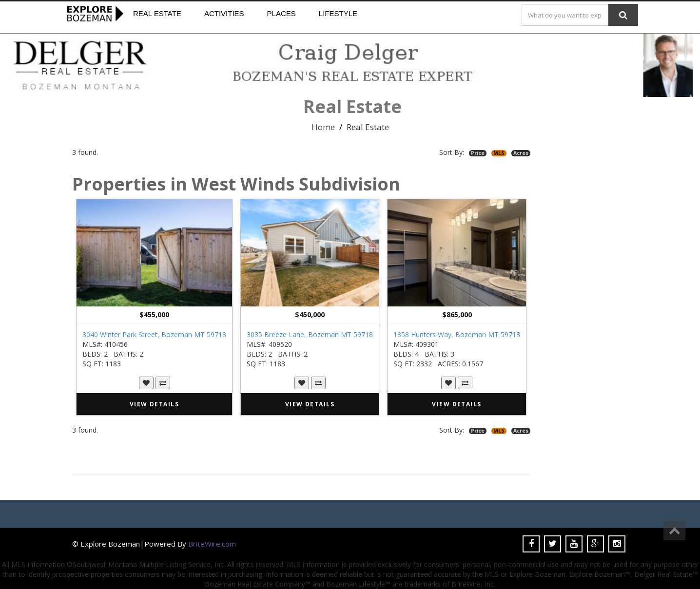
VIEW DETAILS (154, 404)
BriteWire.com (212, 544)
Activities (224, 13)
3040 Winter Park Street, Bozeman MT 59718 (154, 334)
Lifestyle (338, 13)
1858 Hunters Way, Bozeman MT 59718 (457, 334)
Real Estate (157, 13)
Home (323, 127)
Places (282, 13)
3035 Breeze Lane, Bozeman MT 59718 (310, 334)
